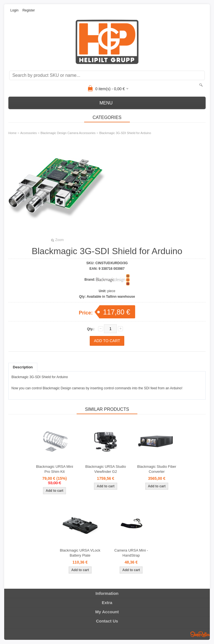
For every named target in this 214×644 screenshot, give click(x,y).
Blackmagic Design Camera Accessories (68, 133)
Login (14, 10)
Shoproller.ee (200, 634)
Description (23, 367)
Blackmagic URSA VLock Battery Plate (80, 553)
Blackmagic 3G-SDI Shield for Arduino (125, 133)
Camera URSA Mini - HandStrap (131, 553)
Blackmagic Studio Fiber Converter (157, 469)
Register (29, 10)
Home (12, 133)
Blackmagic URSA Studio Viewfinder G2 (106, 469)
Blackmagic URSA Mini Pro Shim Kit (54, 469)
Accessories (29, 133)
